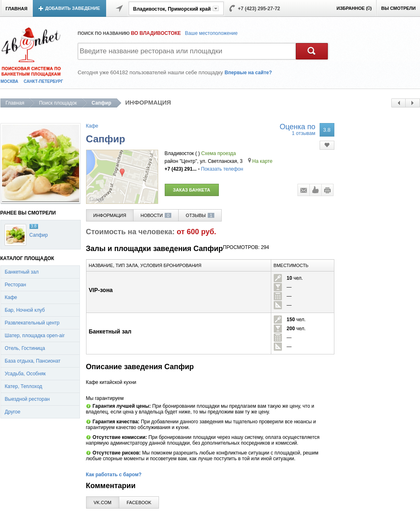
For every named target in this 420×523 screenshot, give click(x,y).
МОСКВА (9, 81)
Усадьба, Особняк (25, 374)
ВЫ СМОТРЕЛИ (398, 8)
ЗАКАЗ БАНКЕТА (192, 190)
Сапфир (39, 235)
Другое (13, 412)
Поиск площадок (58, 103)
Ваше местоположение (211, 33)
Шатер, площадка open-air (35, 336)
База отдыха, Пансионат (33, 361)
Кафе (11, 297)
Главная (15, 103)
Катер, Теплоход (24, 386)
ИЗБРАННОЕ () (354, 8)
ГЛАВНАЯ (17, 9)
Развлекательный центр (32, 323)
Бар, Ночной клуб (25, 310)
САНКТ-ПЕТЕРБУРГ (43, 81)
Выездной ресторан (27, 399)
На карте (260, 161)
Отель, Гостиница (25, 348)
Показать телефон (222, 169)
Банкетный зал (22, 272)
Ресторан (16, 285)
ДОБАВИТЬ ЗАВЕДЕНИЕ (73, 8)
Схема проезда (219, 153)
